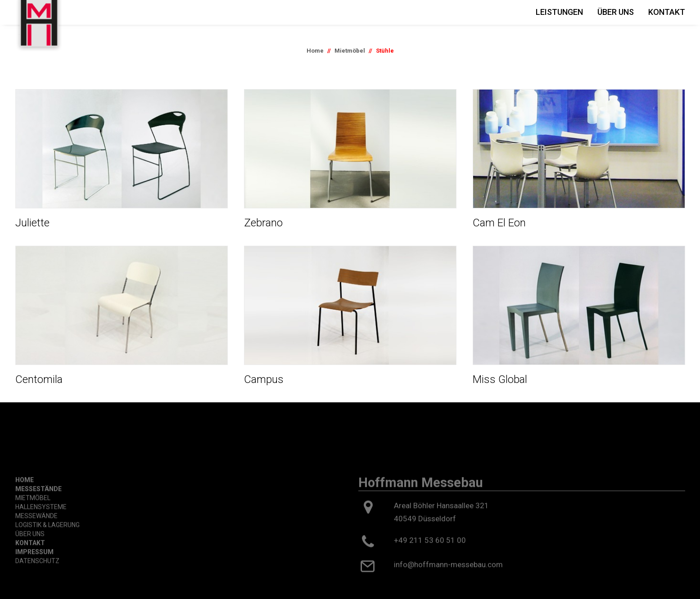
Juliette (32, 223)
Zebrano (263, 223)
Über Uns (616, 12)
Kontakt (667, 12)
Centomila (39, 379)
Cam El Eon (499, 223)
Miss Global (500, 379)
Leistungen (559, 12)
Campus (264, 379)
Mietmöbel (350, 51)
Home (315, 51)
